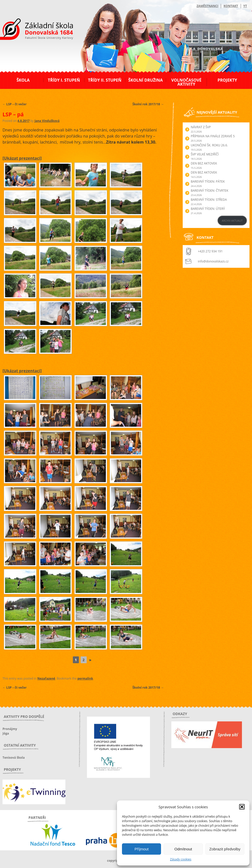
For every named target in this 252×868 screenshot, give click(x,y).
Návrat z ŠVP (201, 127)
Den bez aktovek (204, 163)
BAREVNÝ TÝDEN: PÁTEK (208, 181)
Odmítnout (183, 849)
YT (245, 6)
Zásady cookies (181, 859)
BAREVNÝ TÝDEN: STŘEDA (209, 200)
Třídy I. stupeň (64, 80)
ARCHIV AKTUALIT (232, 221)
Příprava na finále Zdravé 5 (213, 136)
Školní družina (146, 80)
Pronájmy (10, 729)
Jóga (6, 733)
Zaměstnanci (207, 6)
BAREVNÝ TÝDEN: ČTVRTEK (210, 191)
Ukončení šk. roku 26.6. (209, 145)
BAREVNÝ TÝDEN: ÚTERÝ (208, 209)
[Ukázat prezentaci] (22, 158)
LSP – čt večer (14, 104)
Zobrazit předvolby (225, 849)
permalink (85, 678)
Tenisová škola (14, 758)
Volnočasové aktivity (186, 82)
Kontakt (231, 6)
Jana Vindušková (47, 121)
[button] (242, 807)
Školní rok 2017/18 (148, 104)
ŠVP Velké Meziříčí (205, 154)
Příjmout (142, 849)
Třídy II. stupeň (105, 80)
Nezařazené (46, 678)
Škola (23, 80)
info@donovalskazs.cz (213, 261)
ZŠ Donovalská (30, 30)
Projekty (227, 80)
